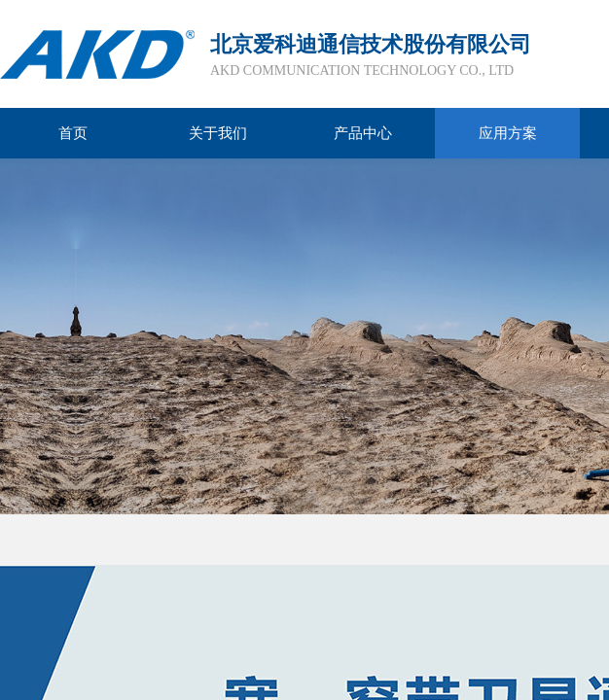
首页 (73, 133)
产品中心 (363, 133)
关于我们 (218, 133)
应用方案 (508, 133)
